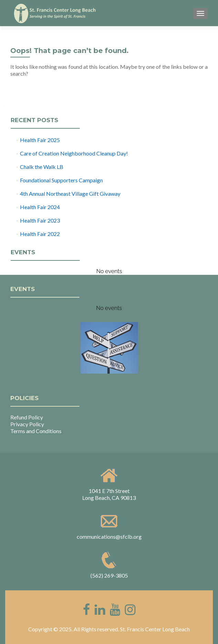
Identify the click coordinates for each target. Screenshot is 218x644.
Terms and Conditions (36, 431)
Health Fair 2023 (40, 220)
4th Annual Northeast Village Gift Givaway (70, 194)
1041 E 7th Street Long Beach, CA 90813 (109, 494)
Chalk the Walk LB (42, 167)
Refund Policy (27, 417)
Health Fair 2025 (40, 140)
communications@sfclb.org (109, 536)
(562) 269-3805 (109, 575)
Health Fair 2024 (40, 207)
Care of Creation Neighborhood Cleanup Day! (74, 153)
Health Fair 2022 (40, 234)
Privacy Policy (27, 424)
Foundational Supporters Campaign (61, 180)
